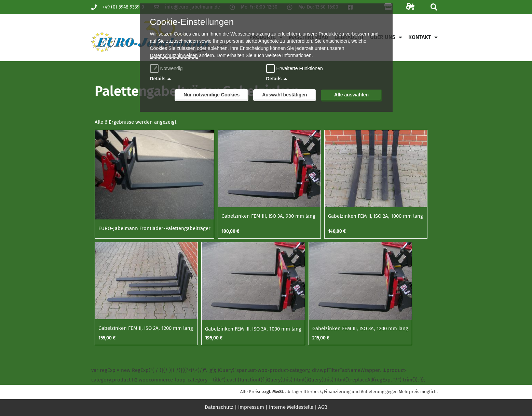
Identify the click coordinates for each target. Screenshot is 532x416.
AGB (323, 407)
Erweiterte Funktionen (300, 68)
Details (158, 79)
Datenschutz (219, 407)
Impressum (251, 407)
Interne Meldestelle (291, 407)
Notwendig (167, 68)
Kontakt (423, 37)
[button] (434, 7)
